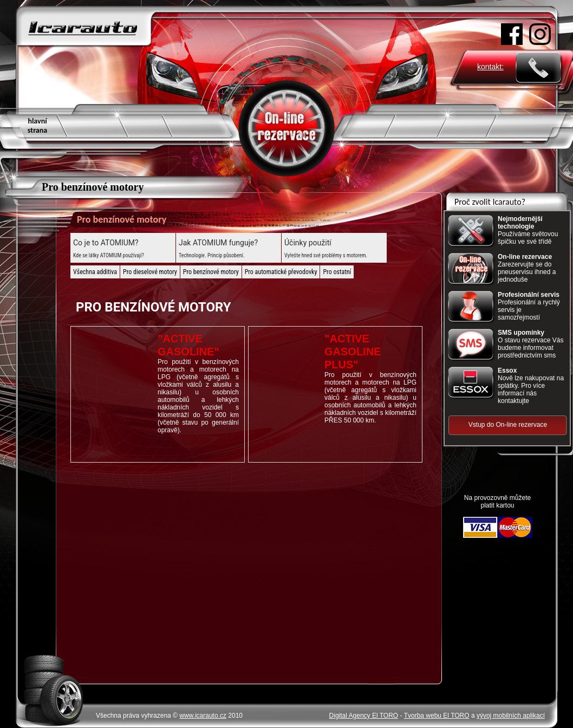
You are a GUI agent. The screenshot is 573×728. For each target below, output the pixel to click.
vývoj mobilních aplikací (511, 716)
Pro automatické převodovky (281, 272)
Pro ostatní (337, 272)
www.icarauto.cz (203, 716)
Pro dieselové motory (150, 272)
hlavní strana (37, 126)
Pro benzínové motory (211, 272)
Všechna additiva (95, 272)
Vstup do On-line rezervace (508, 425)
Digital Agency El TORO (364, 716)
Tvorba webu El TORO (437, 716)
